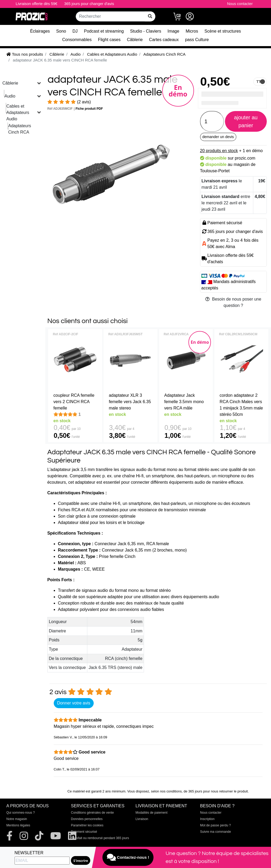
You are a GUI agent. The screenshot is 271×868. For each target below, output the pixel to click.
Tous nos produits (25, 54)
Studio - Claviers (146, 31)
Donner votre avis (74, 703)
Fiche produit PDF (89, 109)
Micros (192, 31)
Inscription (207, 819)
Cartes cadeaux (164, 40)
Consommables (77, 40)
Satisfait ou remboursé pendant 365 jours (100, 838)
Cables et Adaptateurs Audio (18, 113)
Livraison (142, 819)
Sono (61, 31)
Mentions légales (18, 825)
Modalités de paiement (152, 813)
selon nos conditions (166, 791)
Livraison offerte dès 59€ (36, 4)
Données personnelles (87, 819)
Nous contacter (240, 4)
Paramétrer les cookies (87, 825)
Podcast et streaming (104, 31)
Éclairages (40, 31)
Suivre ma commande (216, 832)
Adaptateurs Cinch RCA (20, 129)
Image (173, 31)
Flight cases (109, 40)
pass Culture (197, 40)
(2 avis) (69, 102)
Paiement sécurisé (84, 832)
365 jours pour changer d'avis (89, 4)
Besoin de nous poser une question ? (233, 302)
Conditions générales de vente (92, 813)
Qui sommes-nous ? (21, 813)
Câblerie (135, 40)
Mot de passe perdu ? (215, 825)
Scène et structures (223, 31)
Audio (10, 96)
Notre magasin (17, 819)
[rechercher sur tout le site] (150, 16)
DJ (75, 31)
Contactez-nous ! (128, 857)
